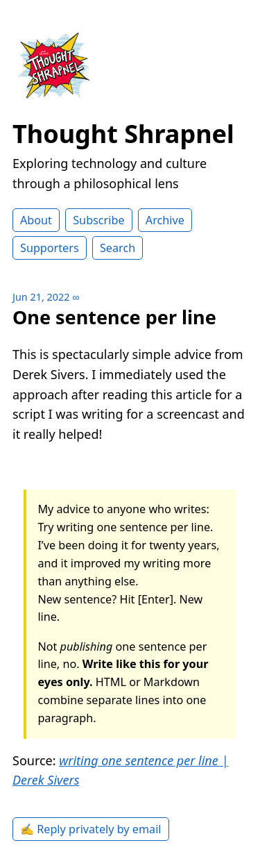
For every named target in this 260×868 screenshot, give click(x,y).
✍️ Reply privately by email (91, 829)
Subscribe (98, 220)
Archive (165, 220)
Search (118, 248)
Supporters (50, 248)
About (36, 220)
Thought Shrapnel (123, 134)
